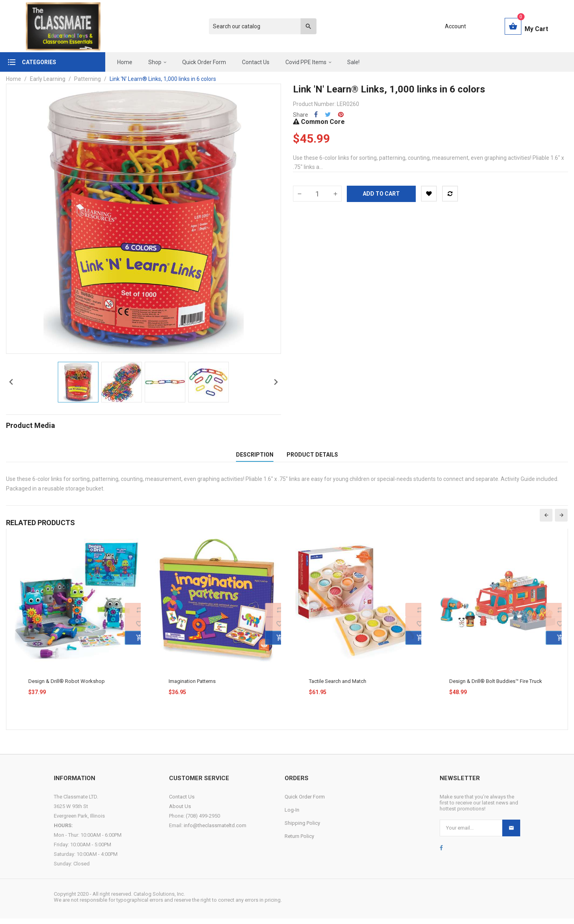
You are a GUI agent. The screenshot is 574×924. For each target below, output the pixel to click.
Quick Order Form (305, 802)
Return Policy (299, 842)
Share (316, 115)
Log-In (292, 815)
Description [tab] (255, 457)
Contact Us (182, 802)
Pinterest (341, 115)
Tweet (328, 115)
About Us (180, 812)
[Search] (259, 26)
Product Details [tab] (312, 457)
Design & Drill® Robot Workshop (67, 687)
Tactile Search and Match (338, 687)
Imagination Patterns (192, 687)
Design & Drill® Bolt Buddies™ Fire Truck (496, 687)
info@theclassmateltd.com (215, 831)
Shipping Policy (302, 829)
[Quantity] (317, 194)
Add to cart (381, 194)
